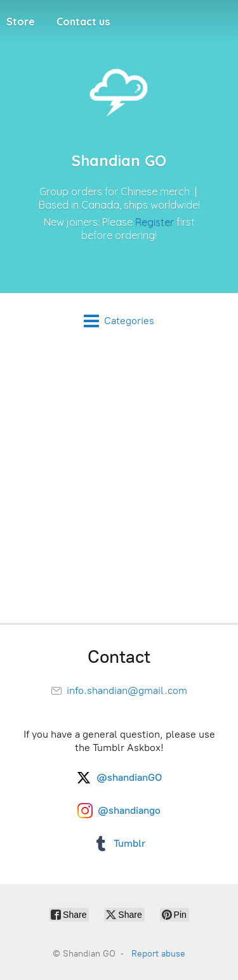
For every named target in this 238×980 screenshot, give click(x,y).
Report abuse (158, 954)
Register (155, 222)
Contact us (83, 22)
